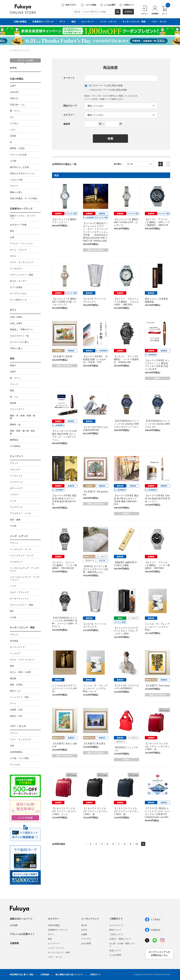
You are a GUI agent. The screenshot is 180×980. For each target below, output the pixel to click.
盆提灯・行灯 (16, 716)
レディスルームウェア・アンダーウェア (25, 578)
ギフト (13, 310)
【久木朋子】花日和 (62, 356)
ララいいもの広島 (18, 155)
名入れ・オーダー (18, 281)
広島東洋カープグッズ (21, 209)
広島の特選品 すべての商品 (24, 198)
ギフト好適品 (16, 287)
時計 (12, 611)
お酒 (12, 237)
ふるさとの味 (16, 180)
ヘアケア (14, 495)
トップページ (15, 50)
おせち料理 (86, 943)
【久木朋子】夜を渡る (94, 744)
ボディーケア (16, 488)
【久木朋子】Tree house (157, 686)
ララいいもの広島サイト (22, 934)
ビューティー (17, 456)
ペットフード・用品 (19, 697)
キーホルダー (16, 268)
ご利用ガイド (127, 5)
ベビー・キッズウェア (20, 739)
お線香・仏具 (16, 710)
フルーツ (14, 186)
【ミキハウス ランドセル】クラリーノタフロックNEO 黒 (95, 811)
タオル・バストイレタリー (22, 660)
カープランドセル (18, 293)
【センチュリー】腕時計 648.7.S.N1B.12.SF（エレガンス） (127, 222)
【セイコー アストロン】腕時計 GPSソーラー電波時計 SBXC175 (157, 222)
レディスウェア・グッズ (21, 555)
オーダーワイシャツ (19, 599)
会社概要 (14, 925)
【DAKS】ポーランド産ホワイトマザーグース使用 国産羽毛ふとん (95, 569)
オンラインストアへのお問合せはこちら (159, 954)
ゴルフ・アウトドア (19, 592)
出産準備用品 (16, 752)
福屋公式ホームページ (21, 919)
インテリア (15, 653)
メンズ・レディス (19, 536)
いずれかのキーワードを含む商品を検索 (106, 90)
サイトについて (116, 925)
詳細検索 (128, 12)
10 (137, 844)
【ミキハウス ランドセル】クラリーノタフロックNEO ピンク (64, 811)
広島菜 (13, 136)
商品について (115, 930)
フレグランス (16, 507)
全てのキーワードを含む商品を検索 (103, 86)
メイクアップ (16, 482)
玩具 (12, 746)
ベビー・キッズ (18, 726)
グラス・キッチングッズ (21, 262)
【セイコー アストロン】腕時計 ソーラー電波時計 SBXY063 (157, 565)
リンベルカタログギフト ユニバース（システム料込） (64, 689)
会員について (115, 950)
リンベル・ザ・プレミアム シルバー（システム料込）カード (95, 689)
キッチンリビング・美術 (22, 627)
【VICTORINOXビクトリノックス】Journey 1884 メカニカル (157, 424)
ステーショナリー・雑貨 (21, 275)
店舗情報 (14, 943)
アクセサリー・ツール (20, 513)
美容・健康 (15, 520)
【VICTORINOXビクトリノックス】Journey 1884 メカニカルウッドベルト (126, 424)
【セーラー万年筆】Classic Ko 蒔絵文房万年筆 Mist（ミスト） (157, 499)
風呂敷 (13, 678)
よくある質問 (108, 5)
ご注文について (116, 934)
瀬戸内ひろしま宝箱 (19, 167)
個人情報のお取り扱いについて (69, 975)
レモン (13, 130)
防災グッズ (15, 691)
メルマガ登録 (88, 5)
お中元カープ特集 (18, 225)
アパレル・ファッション (21, 243)
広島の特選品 (17, 79)
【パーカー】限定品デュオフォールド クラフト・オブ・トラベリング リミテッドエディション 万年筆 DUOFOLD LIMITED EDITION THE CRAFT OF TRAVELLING (95, 232)
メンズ (13, 501)
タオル (13, 256)
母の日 (84, 925)
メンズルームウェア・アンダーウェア (25, 569)
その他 (13, 161)
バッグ (13, 586)
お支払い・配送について (120, 939)
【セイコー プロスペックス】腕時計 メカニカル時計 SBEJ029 (126, 302)
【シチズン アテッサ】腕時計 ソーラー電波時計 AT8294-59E (126, 359)
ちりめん (14, 123)
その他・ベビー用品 (19, 758)
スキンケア (15, 470)
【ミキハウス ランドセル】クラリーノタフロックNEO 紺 (126, 811)
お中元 (13, 68)
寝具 (12, 666)
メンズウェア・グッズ (20, 549)
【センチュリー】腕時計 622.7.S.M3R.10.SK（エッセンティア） (66, 302)
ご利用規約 (44, 975)
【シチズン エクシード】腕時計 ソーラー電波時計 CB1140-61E (64, 565)
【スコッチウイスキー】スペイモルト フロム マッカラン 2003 (126, 631)
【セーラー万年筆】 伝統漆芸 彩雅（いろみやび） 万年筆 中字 (95, 359)
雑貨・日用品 (16, 685)
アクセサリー (16, 562)
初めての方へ (69, 5)
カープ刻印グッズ (18, 300)
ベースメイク (16, 476)
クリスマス (86, 939)
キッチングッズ (17, 647)
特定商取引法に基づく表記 (22, 975)
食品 (12, 231)
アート (13, 703)
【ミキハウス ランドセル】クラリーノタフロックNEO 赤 (157, 746)
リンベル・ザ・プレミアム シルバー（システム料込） (157, 627)
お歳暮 (84, 934)
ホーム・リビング (18, 250)
